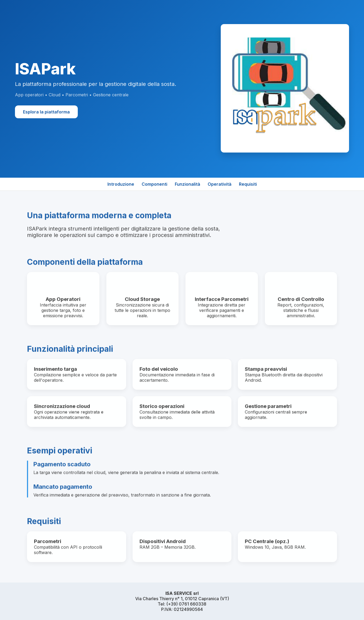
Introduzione (121, 184)
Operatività (220, 184)
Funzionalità (187, 184)
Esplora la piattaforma (46, 112)
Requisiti (248, 184)
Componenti (154, 184)
